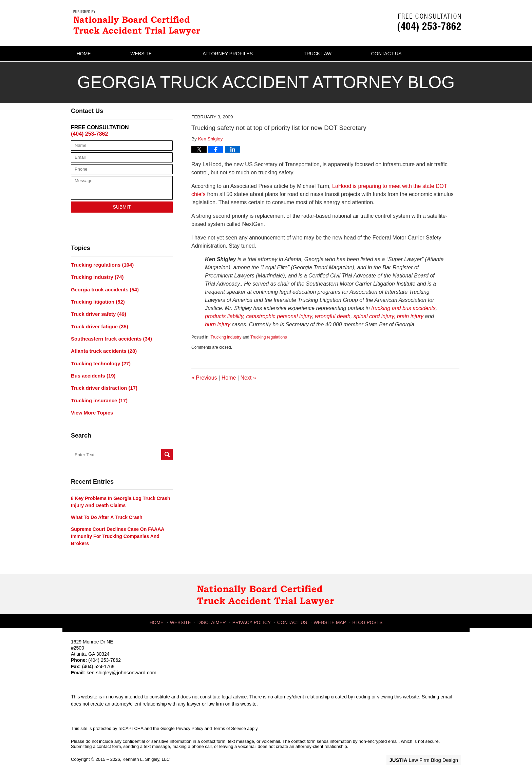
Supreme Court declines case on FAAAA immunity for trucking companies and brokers (118, 531)
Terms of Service (230, 722)
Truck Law (340, 54)
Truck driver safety (97, 312)
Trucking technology (99, 360)
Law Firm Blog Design (429, 754)
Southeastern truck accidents (109, 336)
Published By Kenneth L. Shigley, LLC (429, 23)
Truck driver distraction (102, 383)
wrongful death (333, 316)
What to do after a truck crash (107, 512)
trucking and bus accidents (403, 308)
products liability (224, 316)
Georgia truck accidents (103, 288)
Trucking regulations (269, 337)
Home (95, 54)
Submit (122, 207)
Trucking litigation (96, 300)
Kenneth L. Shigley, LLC (146, 753)
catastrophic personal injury (279, 316)
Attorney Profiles (250, 54)
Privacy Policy (253, 615)
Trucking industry (226, 337)
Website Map (329, 615)
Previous (204, 378)
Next (248, 378)
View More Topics (91, 407)
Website (164, 54)
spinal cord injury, (375, 316)
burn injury (218, 324)
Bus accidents (92, 371)
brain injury (410, 316)
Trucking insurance (98, 395)
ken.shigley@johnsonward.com (119, 667)
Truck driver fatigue (98, 324)
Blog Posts (366, 615)
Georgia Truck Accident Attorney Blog (139, 22)
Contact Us (420, 54)
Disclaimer (215, 615)
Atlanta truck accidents (102, 348)
